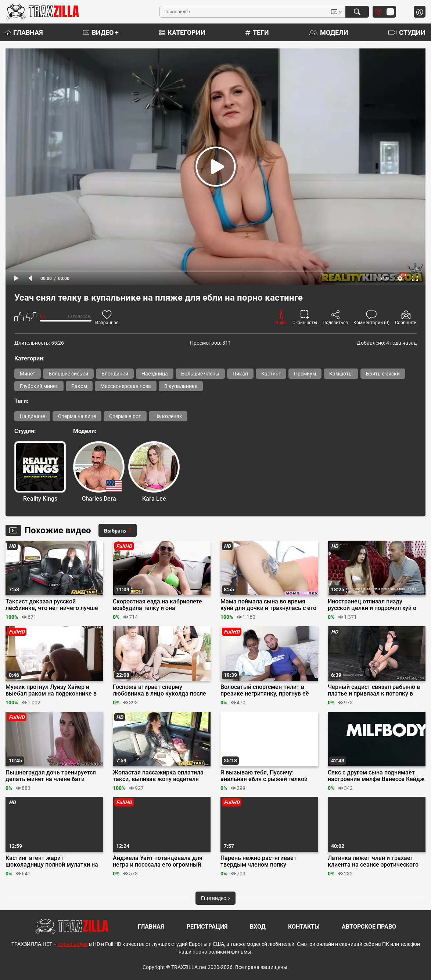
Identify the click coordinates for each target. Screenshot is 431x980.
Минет (28, 374)
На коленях (168, 416)
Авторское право (369, 927)
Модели (329, 32)
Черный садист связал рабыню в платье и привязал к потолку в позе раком (374, 690)
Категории (182, 32)
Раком (79, 386)
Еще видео (215, 898)
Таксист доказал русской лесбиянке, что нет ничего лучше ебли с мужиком (52, 605)
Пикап (240, 374)
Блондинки (115, 374)
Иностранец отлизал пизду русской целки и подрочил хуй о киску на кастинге (372, 605)
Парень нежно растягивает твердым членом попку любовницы (258, 861)
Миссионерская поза (126, 386)
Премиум (305, 374)
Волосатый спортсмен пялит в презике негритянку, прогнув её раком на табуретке (265, 690)
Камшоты (341, 374)
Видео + (101, 32)
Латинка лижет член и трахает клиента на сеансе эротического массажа (373, 861)
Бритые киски (383, 374)
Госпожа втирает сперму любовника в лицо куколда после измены (159, 690)
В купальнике (181, 386)
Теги (257, 32)
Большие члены (200, 374)
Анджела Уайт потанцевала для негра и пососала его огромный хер (158, 861)
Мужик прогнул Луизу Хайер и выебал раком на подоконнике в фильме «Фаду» (51, 690)
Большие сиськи (68, 374)
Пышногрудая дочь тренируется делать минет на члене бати (51, 776)
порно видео (73, 944)
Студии (407, 32)
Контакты (304, 927)
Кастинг (271, 374)
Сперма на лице (77, 416)
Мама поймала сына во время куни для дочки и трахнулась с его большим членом (268, 605)
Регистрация (207, 927)
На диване (32, 416)
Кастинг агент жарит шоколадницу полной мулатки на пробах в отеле (52, 861)
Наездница (155, 374)
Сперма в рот (125, 416)
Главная (24, 32)
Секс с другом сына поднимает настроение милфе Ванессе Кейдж (376, 776)
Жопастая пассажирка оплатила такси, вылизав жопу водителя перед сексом (158, 776)
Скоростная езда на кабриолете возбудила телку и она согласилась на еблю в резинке (157, 605)
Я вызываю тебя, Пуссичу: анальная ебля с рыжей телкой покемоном (264, 776)
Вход (258, 927)
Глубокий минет (39, 386)
